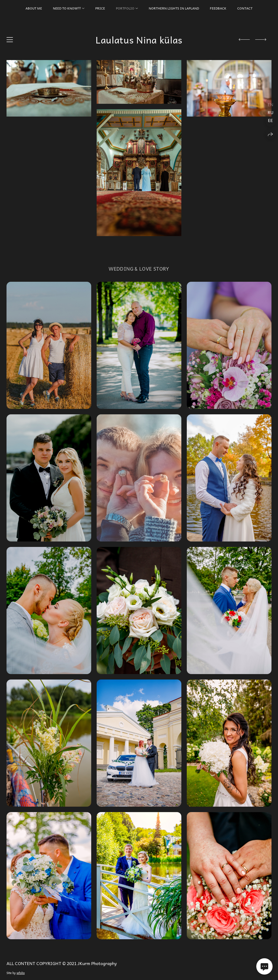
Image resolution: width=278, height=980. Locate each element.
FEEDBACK (218, 8)
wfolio (21, 973)
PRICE (100, 8)
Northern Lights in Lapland (174, 8)
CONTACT (245, 8)
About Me (34, 8)
